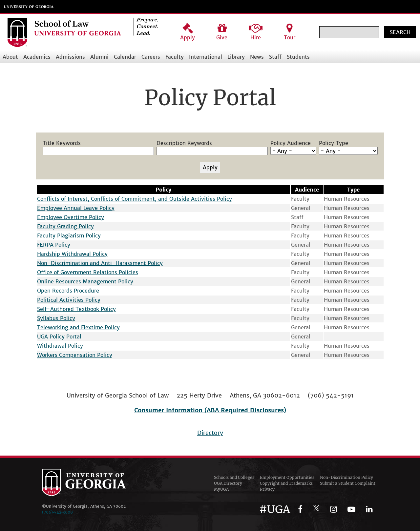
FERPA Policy (54, 245)
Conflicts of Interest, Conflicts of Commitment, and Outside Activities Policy (135, 199)
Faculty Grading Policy (65, 226)
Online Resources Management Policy (85, 281)
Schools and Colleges (234, 477)
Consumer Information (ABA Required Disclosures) (210, 410)
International (206, 57)
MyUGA (221, 489)
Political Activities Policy (69, 300)
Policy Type (334, 143)
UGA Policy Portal (59, 337)
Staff (275, 57)
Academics (37, 57)
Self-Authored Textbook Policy (76, 309)
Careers (151, 57)
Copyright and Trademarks (286, 483)
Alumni (99, 57)
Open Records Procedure (68, 291)
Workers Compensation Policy (75, 355)
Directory (210, 433)
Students (298, 57)
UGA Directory (228, 483)
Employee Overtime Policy (71, 217)
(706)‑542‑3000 (57, 512)
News (257, 57)
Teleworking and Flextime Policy (78, 327)
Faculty (175, 57)
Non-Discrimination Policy (346, 477)
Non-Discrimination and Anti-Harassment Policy (100, 263)
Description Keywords (184, 143)
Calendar (125, 57)
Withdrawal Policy (60, 346)
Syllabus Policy (56, 318)
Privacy (267, 489)
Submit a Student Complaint (348, 483)
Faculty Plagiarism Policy (69, 235)
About (10, 57)
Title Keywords (62, 143)
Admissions (70, 57)
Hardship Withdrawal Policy (72, 254)
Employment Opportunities (287, 477)
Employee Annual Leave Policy (76, 208)
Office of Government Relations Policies (88, 272)
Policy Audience (291, 143)
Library (236, 57)
